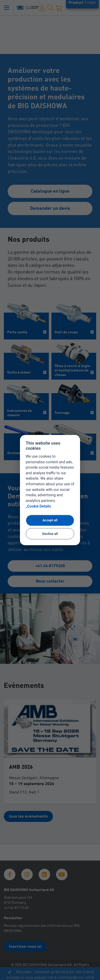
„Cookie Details (38, 506)
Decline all (50, 534)
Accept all (50, 520)
